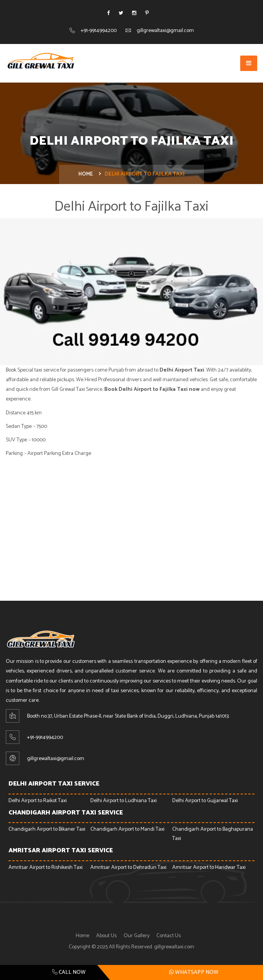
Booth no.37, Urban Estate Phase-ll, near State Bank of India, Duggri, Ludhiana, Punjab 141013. (128, 716)
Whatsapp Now (194, 972)
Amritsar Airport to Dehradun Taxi (128, 868)
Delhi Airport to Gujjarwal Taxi (205, 801)
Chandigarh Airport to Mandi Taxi (127, 829)
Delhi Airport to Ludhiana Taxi (124, 801)
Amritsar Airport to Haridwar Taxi (209, 868)
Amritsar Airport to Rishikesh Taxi (46, 868)
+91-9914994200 (99, 31)
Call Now (69, 972)
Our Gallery (137, 936)
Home (86, 174)
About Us (106, 936)
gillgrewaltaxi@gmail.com (165, 31)
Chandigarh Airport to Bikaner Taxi (47, 829)
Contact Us (169, 936)
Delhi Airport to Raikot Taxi (38, 801)
